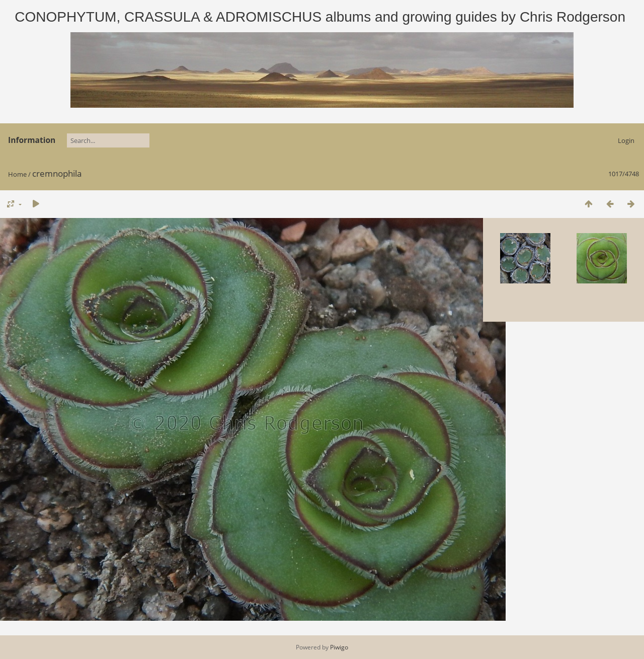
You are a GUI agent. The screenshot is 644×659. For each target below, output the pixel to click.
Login (626, 140)
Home (17, 174)
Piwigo (339, 647)
